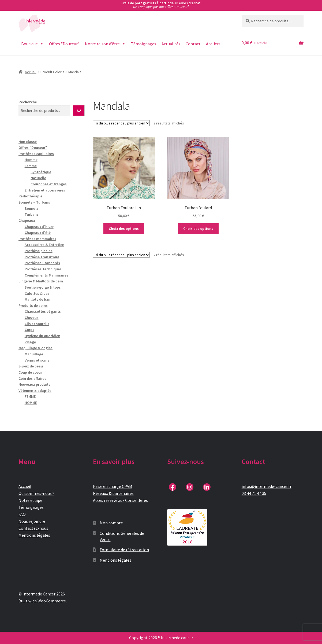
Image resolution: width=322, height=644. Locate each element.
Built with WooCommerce (42, 601)
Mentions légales (34, 535)
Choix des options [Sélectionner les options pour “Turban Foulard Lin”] (124, 229)
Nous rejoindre (32, 521)
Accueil (31, 72)
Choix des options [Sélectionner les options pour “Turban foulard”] (198, 229)
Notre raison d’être (105, 44)
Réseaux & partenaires (113, 493)
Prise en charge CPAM (113, 486)
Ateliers (213, 44)
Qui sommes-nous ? (36, 493)
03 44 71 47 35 (254, 493)
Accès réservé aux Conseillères (120, 500)
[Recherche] (79, 111)
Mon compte (111, 523)
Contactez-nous (33, 528)
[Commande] (121, 123)
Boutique (32, 44)
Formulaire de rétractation (124, 550)
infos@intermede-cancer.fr (267, 486)
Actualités (171, 44)
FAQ (22, 514)
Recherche (28, 102)
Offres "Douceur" (64, 44)
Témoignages (144, 44)
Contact (193, 44)
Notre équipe (30, 500)
